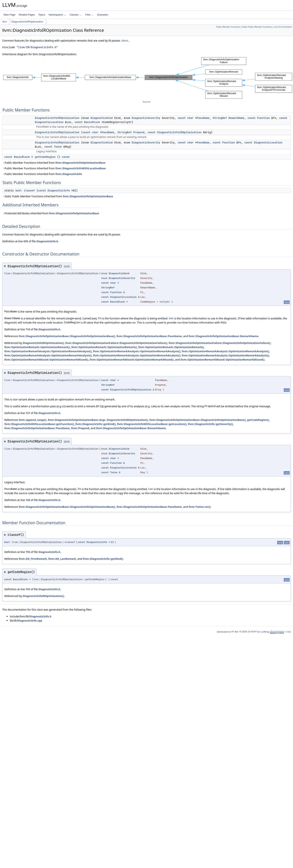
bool (19, 190)
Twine (58, 147)
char (190, 118)
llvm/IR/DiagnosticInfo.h (37, 47)
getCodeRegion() (258, 420)
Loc (171, 318)
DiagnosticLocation (49, 122)
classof (29, 190)
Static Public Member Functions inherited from (58, 196)
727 (28, 413)
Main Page (9, 15)
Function (263, 118)
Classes (76, 15)
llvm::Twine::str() (200, 507)
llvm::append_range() (32, 420)
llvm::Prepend (80, 428)
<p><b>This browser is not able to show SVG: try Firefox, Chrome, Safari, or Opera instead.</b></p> (148, 78)
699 (26, 241)
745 (28, 500)
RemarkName (237, 118)
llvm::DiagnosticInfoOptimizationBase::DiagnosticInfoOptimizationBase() (67, 336)
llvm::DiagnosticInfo (69, 174)
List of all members (283, 27)
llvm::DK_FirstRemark (33, 559)
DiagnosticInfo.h (47, 241)
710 (28, 329)
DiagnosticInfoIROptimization (27, 22)
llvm (5, 22)
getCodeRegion (45, 157)
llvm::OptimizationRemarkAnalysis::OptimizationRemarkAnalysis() (48, 351)
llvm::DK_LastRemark (62, 559)
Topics (42, 15)
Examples (103, 15)
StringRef (220, 118)
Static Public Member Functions (257, 27)
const (182, 118)
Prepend (139, 132)
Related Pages (27, 15)
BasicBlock (92, 122)
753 (28, 589)
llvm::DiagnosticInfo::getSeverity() (210, 424)
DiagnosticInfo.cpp (30, 621)
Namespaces (57, 15)
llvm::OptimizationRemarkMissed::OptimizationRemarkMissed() (46, 360)
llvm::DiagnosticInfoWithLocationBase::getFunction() (39, 424)
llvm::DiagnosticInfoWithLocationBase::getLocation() (152, 424)
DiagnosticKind (102, 118)
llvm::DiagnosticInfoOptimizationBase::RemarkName (224, 336)
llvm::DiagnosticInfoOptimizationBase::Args (77, 420)
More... (126, 41)
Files (89, 15)
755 (28, 552)
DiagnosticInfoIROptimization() (43, 343)
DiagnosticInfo (59, 190)
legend (147, 102)
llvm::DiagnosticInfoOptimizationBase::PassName (149, 336)
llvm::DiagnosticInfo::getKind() (95, 424)
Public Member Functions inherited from (54, 163)
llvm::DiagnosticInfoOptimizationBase (80, 163)
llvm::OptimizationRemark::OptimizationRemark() (37, 347)
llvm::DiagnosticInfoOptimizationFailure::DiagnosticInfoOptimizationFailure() (116, 343)
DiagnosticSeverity (146, 118)
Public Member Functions (228, 27)
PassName (203, 118)
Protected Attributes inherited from (51, 213)
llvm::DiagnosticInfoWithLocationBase (81, 168)
